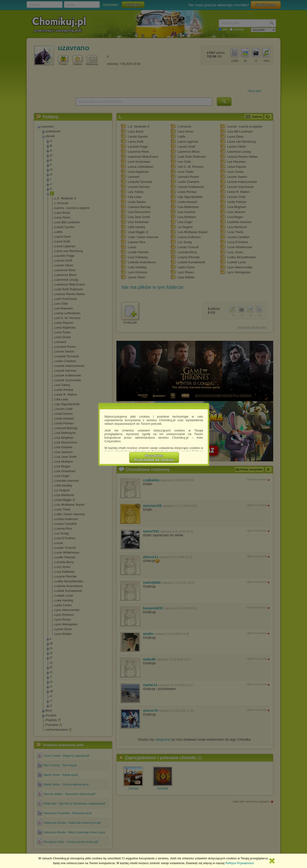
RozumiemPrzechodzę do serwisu (154, 458)
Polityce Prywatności (240, 863)
